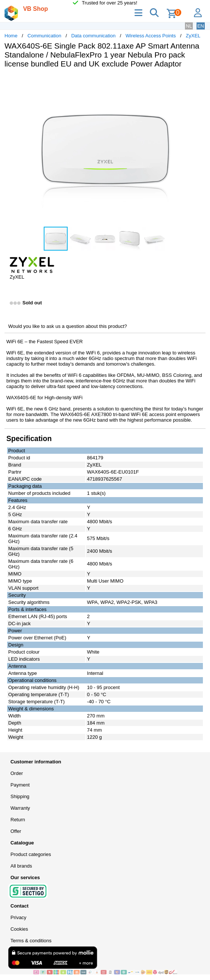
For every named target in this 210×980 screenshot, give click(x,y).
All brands (21, 866)
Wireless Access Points (151, 36)
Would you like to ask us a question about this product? (68, 326)
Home (11, 36)
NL (189, 26)
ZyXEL (193, 36)
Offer (16, 831)
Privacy (18, 917)
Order (17, 773)
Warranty (20, 808)
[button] (199, 82)
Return (18, 820)
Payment (20, 785)
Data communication (94, 36)
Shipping (20, 796)
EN (201, 26)
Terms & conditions (31, 941)
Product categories (31, 854)
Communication (44, 36)
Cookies (19, 929)
